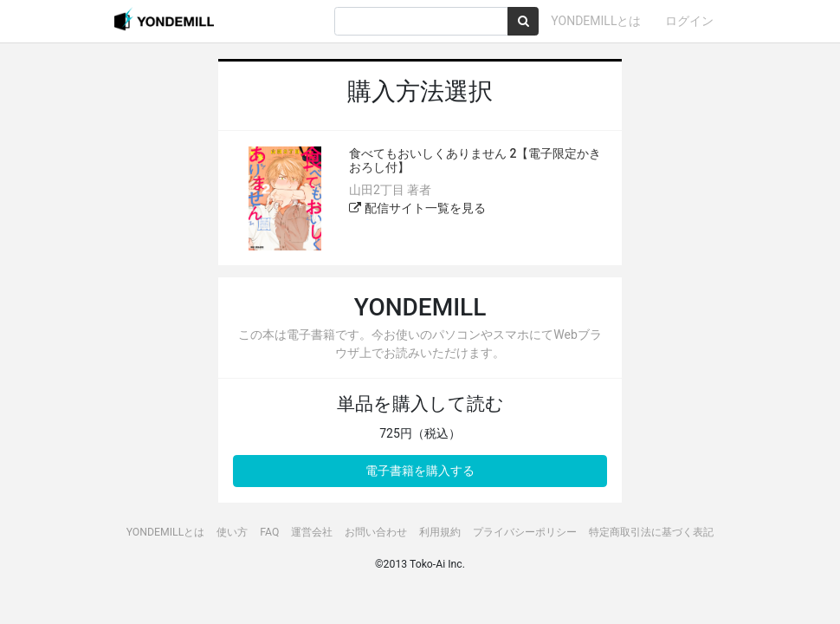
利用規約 (440, 532)
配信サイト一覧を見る (417, 208)
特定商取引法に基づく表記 (651, 532)
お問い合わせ (376, 532)
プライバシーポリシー (525, 532)
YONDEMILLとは (596, 21)
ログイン (689, 21)
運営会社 (312, 532)
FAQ (269, 532)
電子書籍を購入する (420, 471)
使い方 (232, 532)
